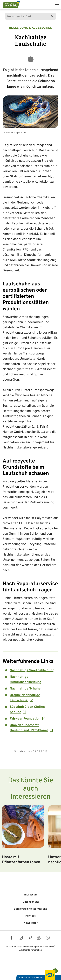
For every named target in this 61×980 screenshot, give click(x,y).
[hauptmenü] (57, 4)
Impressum (30, 895)
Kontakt (30, 916)
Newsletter (31, 923)
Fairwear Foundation (25, 719)
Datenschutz (31, 902)
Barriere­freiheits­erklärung (30, 909)
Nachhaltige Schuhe (25, 689)
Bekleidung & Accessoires (30, 28)
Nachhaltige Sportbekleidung (32, 670)
